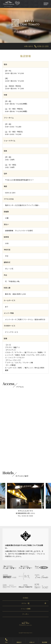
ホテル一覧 (26, 603)
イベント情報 (26, 609)
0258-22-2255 (43, 46)
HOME (25, 598)
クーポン (25, 614)
